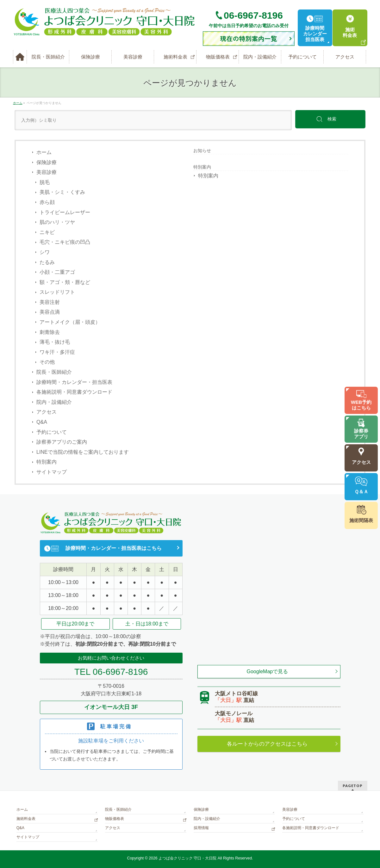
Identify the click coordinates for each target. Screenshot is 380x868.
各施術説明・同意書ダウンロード (74, 392)
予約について (52, 432)
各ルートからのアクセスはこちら (267, 744)
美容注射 (50, 302)
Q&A (42, 422)
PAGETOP (353, 786)
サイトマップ (52, 472)
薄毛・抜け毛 (55, 342)
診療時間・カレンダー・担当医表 (74, 382)
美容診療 (47, 172)
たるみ (47, 262)
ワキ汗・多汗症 (57, 352)
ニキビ (47, 232)
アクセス (47, 412)
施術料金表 (26, 819)
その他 (47, 362)
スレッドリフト (57, 292)
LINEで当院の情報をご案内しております (83, 452)
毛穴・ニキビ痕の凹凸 (65, 242)
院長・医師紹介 (54, 372)
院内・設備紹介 (54, 402)
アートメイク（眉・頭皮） (70, 322)
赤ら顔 (47, 202)
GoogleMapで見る (268, 671)
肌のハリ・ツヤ (57, 222)
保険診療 (47, 162)
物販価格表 (115, 819)
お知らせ (202, 151)
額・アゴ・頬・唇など (65, 282)
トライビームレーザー (65, 212)
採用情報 (201, 828)
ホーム (44, 152)
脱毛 (45, 182)
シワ (45, 252)
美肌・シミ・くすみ (62, 192)
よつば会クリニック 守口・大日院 (188, 858)
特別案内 (47, 462)
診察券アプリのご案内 (62, 442)
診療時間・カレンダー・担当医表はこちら (114, 548)
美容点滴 (50, 312)
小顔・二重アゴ (57, 272)
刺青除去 (50, 332)
